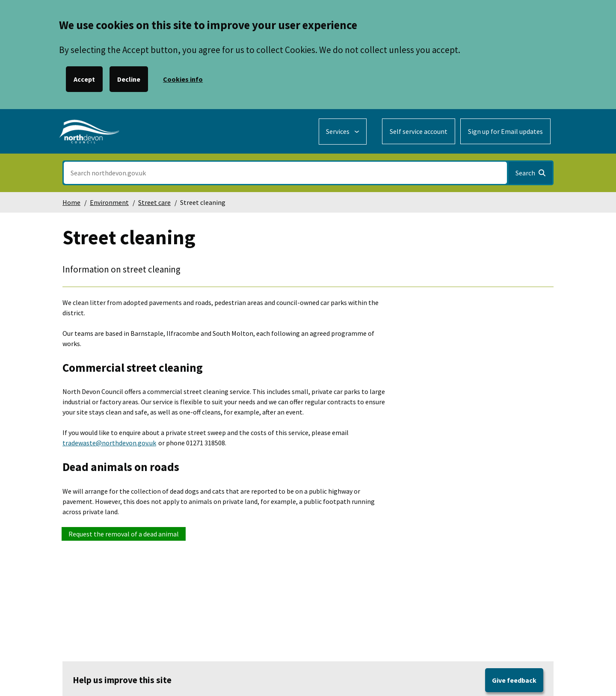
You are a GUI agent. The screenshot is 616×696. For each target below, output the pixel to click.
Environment (109, 202)
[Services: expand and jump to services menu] (343, 132)
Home (71, 202)
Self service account (419, 131)
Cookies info (183, 79)
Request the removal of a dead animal (124, 534)
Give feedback (514, 680)
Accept (84, 79)
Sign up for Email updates (505, 131)
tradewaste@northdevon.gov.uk (109, 443)
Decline (129, 79)
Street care (154, 202)
